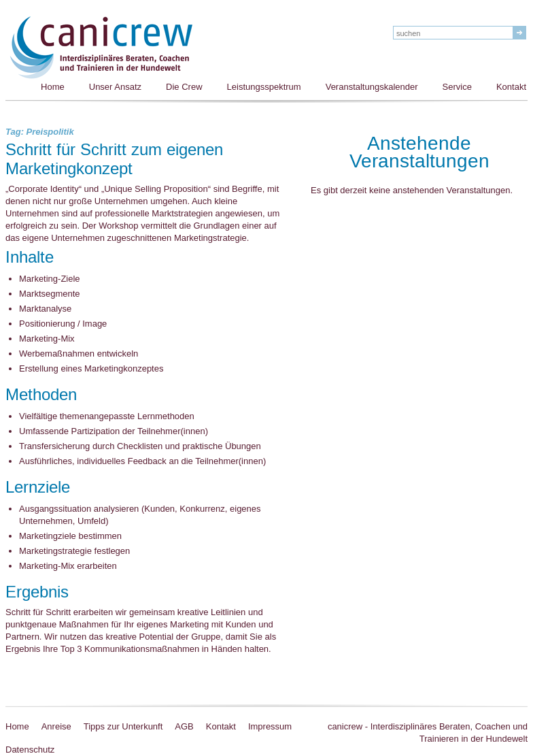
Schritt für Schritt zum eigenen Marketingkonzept (114, 160)
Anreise (56, 726)
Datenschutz (30, 750)
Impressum (270, 726)
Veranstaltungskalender (372, 87)
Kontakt (221, 726)
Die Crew (184, 87)
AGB (184, 726)
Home (53, 87)
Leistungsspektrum (264, 87)
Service (457, 87)
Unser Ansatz (115, 87)
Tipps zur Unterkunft (123, 726)
